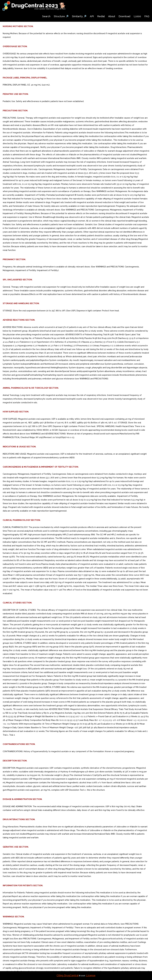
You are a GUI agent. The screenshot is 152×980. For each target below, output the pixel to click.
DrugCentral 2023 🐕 (39, 5)
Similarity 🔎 (79, 16)
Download (124, 16)
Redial (101, 16)
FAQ (147, 16)
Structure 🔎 (61, 16)
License (91, 975)
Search (46, 16)
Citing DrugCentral (68, 975)
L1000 (137, 16)
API (92, 16)
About (112, 16)
